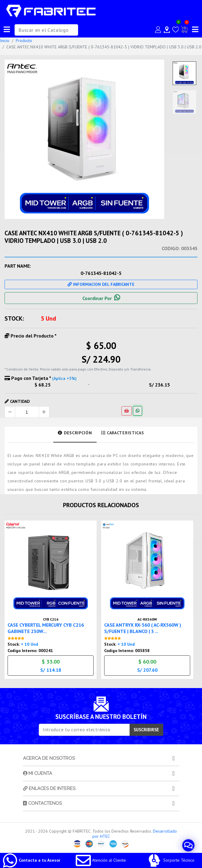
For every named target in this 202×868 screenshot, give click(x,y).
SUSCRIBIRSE (146, 729)
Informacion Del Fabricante (101, 284)
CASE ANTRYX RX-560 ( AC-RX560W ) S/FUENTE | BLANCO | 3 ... (143, 627)
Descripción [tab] (75, 433)
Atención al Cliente (101, 860)
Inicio (5, 41)
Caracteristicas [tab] (123, 433)
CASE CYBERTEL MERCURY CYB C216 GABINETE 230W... (47, 627)
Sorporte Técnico (171, 860)
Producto (24, 41)
